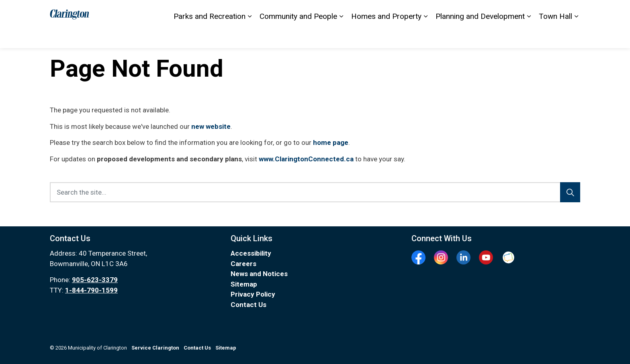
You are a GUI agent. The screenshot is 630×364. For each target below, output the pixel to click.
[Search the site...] (315, 192)
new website (211, 126)
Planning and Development (480, 36)
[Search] (570, 192)
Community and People (298, 36)
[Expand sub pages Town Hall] (576, 36)
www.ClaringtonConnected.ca (306, 159)
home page (331, 142)
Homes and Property (386, 36)
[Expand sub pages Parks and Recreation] (250, 36)
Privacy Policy (253, 294)
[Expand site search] (572, 12)
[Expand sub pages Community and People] (341, 36)
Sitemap (449, 12)
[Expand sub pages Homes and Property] (425, 36)
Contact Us (377, 12)
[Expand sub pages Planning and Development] (529, 36)
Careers (243, 264)
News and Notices (259, 274)
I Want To (540, 12)
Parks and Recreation (210, 36)
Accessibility (415, 12)
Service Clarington (491, 12)
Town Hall (555, 36)
